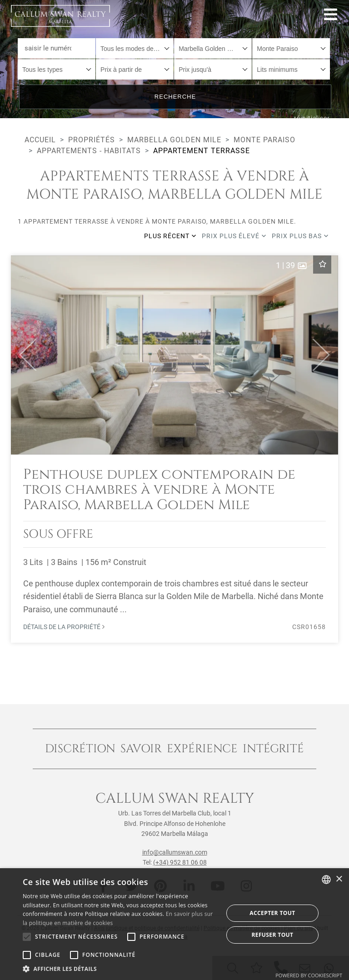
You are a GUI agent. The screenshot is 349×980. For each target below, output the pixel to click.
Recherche (175, 97)
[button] (24, 355)
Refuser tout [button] (272, 935)
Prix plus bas (300, 236)
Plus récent (170, 236)
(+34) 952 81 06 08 (180, 862)
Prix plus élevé (234, 236)
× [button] (339, 879)
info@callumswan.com (175, 852)
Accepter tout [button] (272, 913)
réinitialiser (312, 118)
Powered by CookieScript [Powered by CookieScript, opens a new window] (309, 975)
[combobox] (135, 48)
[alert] (174, 924)
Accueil (40, 140)
